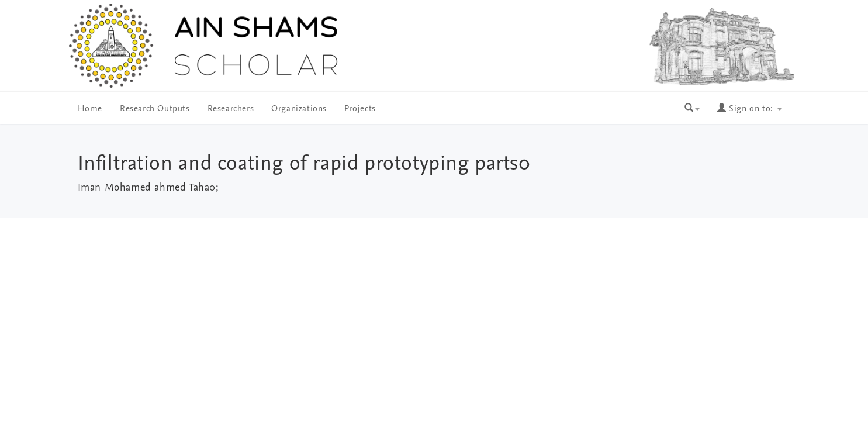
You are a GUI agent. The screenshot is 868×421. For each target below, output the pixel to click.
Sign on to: (749, 109)
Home (90, 109)
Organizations (299, 109)
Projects (360, 109)
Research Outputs (155, 109)
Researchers (231, 109)
